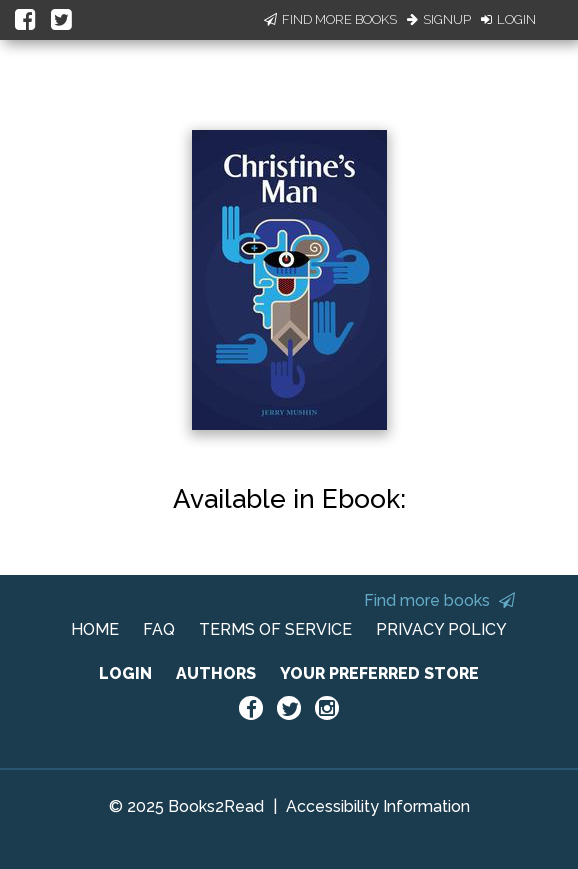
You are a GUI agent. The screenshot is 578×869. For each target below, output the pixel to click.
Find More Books (330, 19)
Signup (439, 19)
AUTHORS (216, 673)
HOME (95, 629)
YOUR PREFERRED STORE (379, 673)
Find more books (439, 600)
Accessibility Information (378, 806)
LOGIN (125, 673)
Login (508, 19)
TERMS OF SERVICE (275, 629)
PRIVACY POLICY (441, 629)
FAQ (159, 629)
